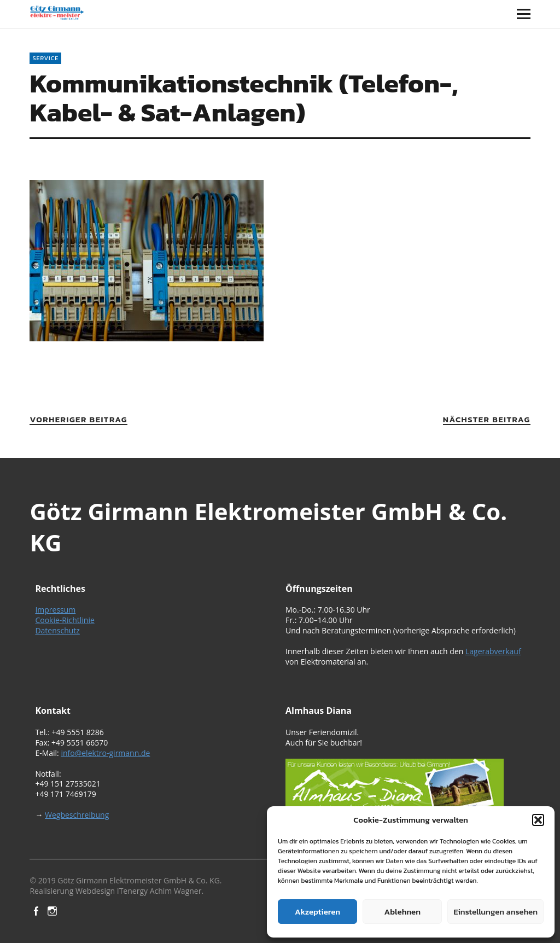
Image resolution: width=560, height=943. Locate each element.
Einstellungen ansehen (495, 912)
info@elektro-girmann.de (105, 753)
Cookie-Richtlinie (65, 620)
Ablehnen (402, 912)
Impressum (55, 610)
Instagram (54, 910)
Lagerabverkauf (493, 651)
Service (45, 58)
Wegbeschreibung (77, 815)
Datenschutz (57, 630)
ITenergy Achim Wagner (159, 891)
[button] (538, 820)
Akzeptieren (317, 912)
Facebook (37, 910)
